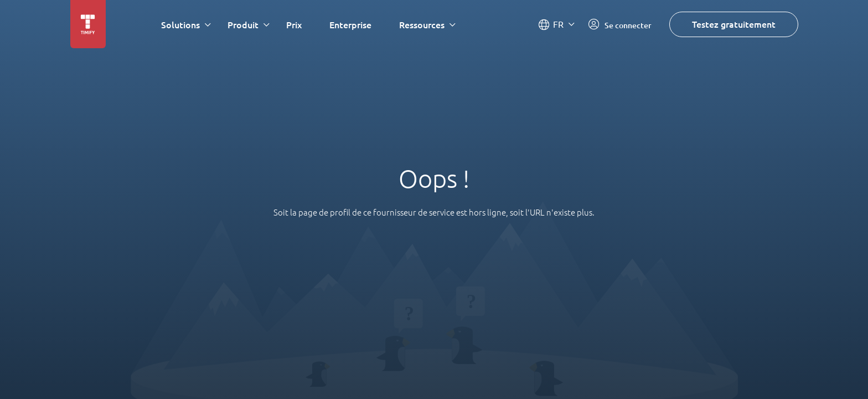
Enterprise (350, 25)
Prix (294, 25)
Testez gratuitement (734, 24)
